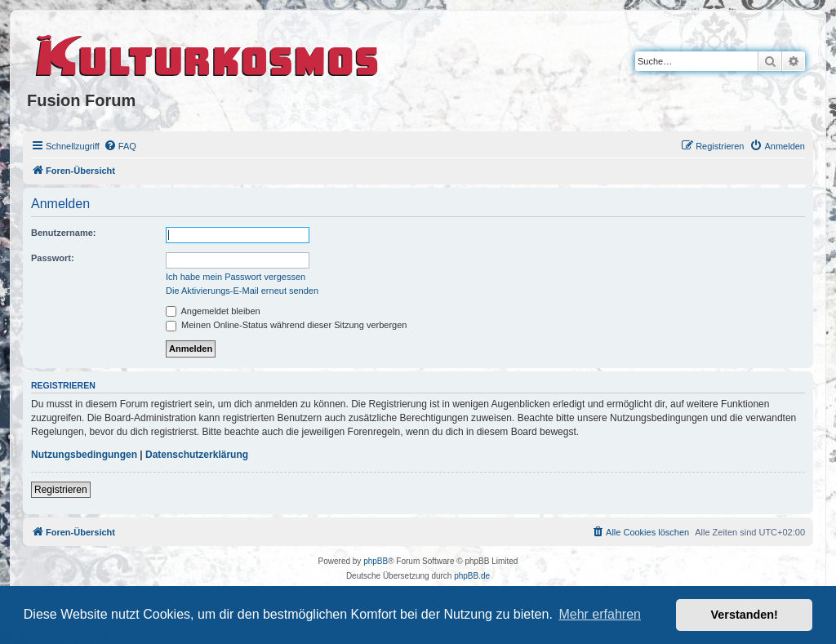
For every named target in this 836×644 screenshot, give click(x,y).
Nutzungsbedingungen (84, 455)
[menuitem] (120, 146)
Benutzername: (63, 233)
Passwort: (53, 258)
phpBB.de (472, 576)
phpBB (376, 561)
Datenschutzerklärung (197, 455)
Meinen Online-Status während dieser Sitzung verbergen (286, 325)
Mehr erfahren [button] (600, 614)
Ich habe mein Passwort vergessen (236, 277)
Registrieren (61, 490)
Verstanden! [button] (745, 615)
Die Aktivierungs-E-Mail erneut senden (242, 291)
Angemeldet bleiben (213, 311)
